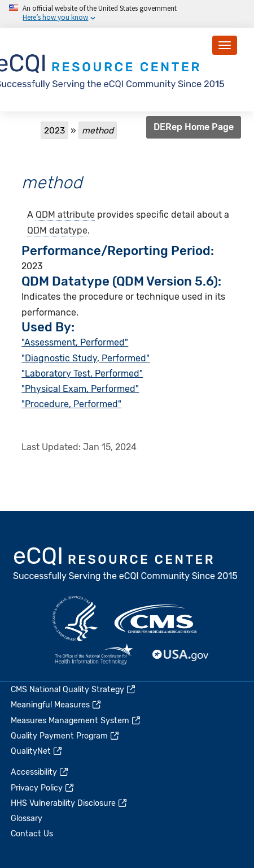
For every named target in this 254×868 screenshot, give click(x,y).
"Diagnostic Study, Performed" (86, 358)
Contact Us (32, 834)
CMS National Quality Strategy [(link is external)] (74, 690)
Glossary (27, 819)
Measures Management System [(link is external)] (76, 721)
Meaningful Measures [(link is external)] (56, 705)
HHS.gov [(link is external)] (75, 619)
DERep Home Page (194, 127)
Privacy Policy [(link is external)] (43, 788)
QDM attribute (65, 215)
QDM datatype (57, 230)
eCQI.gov (126, 565)
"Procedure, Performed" (71, 404)
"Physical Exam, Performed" (80, 389)
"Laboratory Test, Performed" (82, 373)
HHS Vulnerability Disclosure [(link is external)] (69, 803)
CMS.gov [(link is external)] (156, 619)
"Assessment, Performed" (75, 342)
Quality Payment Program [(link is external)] (65, 736)
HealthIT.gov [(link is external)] (94, 655)
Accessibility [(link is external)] (40, 772)
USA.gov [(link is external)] (181, 655)
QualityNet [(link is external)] (37, 751)
